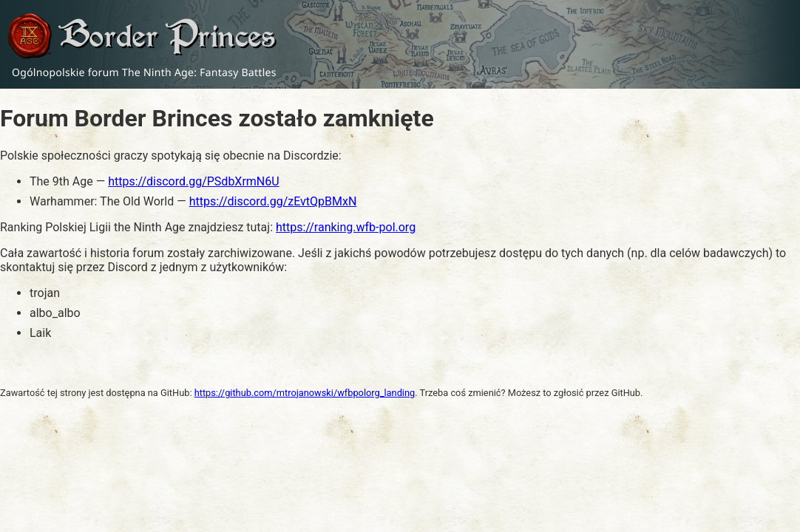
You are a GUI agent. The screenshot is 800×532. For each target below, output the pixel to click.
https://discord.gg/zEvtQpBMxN (273, 201)
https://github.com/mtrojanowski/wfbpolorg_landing (305, 393)
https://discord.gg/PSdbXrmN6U (193, 181)
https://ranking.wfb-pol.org (346, 227)
